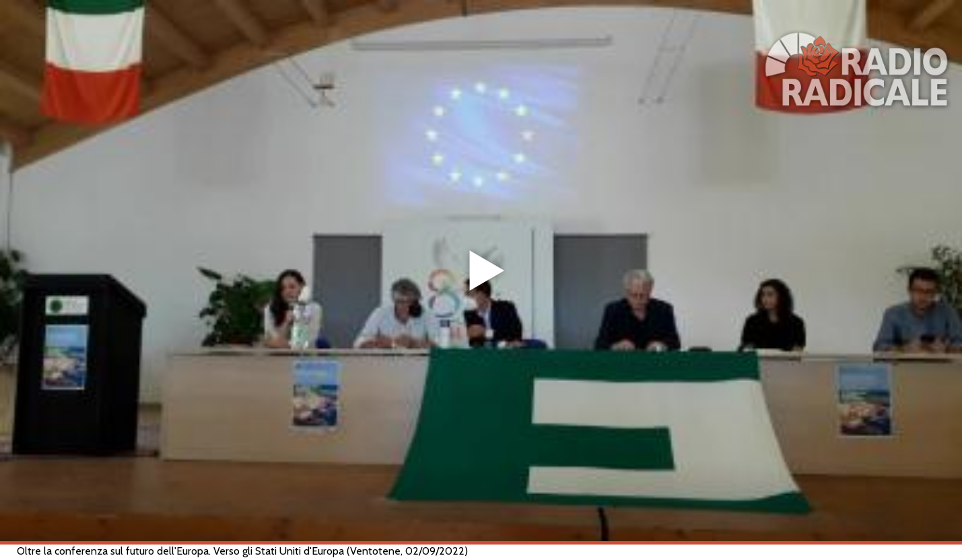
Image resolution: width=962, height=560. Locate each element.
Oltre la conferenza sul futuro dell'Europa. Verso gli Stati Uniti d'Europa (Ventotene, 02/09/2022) (242, 551)
